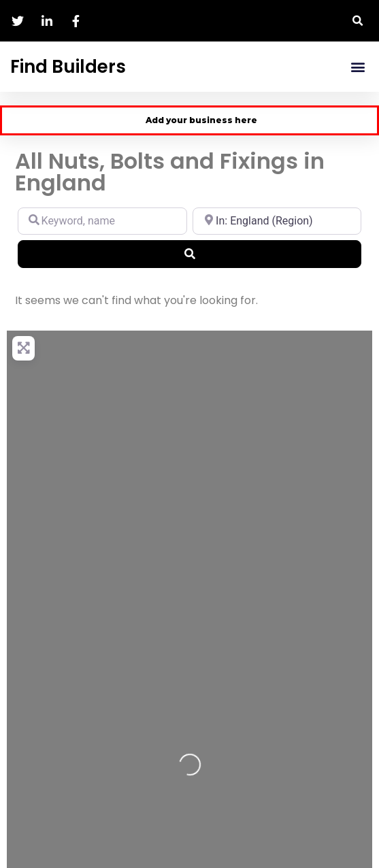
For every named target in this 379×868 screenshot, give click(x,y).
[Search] (189, 254)
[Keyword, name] (102, 221)
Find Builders (68, 67)
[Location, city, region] (277, 221)
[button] (358, 21)
